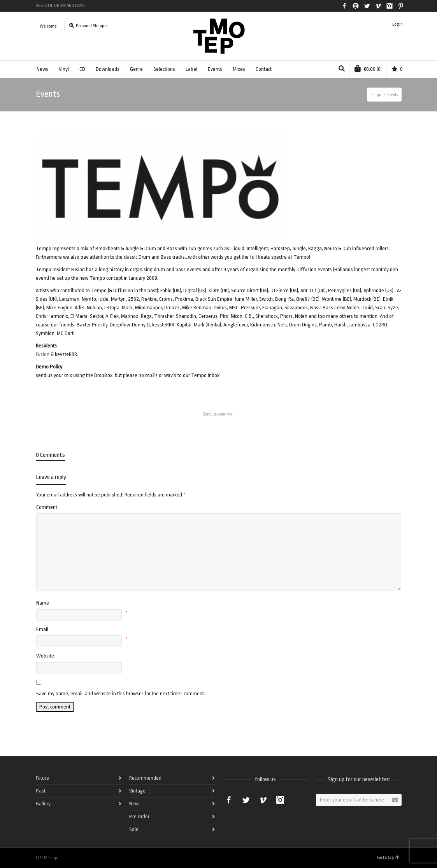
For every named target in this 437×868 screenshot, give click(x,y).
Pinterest (401, 6)
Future (42, 778)
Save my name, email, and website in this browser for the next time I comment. (121, 694)
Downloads (108, 69)
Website (45, 656)
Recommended (145, 778)
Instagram (390, 6)
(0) (368, 68)
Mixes (239, 69)
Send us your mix (217, 414)
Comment (47, 507)
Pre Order (139, 816)
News (42, 69)
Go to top (388, 858)
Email (42, 629)
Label (191, 69)
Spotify (356, 6)
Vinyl (64, 69)
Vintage (137, 791)
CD (82, 69)
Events (215, 69)
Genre (136, 69)
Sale (134, 829)
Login (398, 24)
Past (41, 791)
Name (43, 603)
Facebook (344, 6)
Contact (264, 69)
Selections (164, 69)
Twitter (367, 6)
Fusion (43, 354)
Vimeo (378, 6)
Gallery (43, 804)
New (134, 804)
